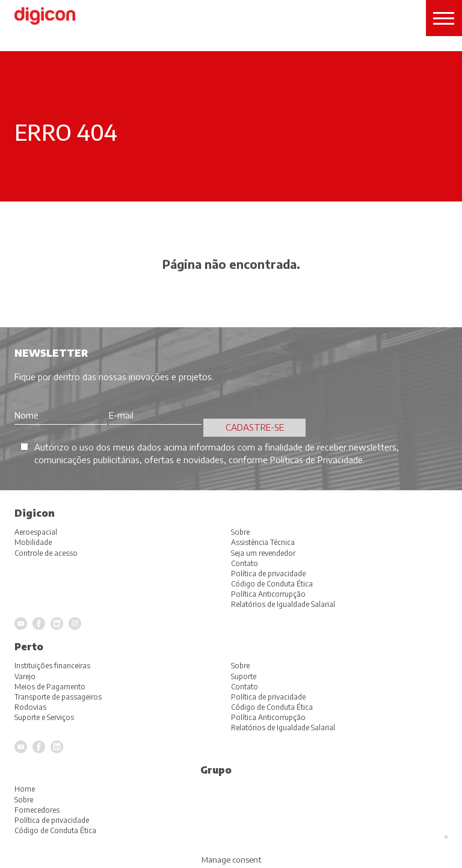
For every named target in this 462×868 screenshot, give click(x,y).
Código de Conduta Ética (272, 707)
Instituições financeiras (52, 666)
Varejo (25, 676)
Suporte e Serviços (44, 717)
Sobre (240, 666)
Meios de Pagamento (50, 687)
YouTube (21, 747)
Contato (245, 687)
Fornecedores (37, 810)
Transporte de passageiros (58, 697)
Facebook (39, 747)
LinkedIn (57, 747)
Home (25, 789)
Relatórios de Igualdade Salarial (283, 728)
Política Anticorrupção (268, 717)
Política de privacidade (268, 697)
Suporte (244, 676)
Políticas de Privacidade (316, 460)
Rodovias (30, 707)
